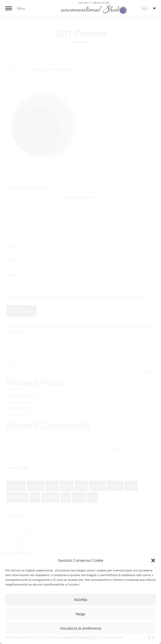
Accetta (80, 599)
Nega (81, 614)
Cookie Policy (67, 638)
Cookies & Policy (90, 638)
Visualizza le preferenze (80, 628)
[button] (153, 560)
